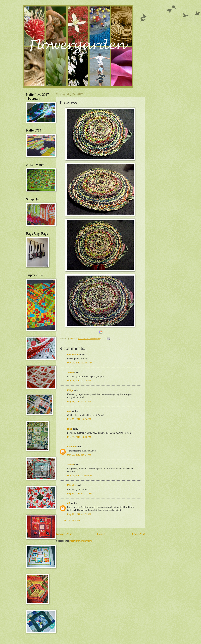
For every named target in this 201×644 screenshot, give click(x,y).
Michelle (71, 485)
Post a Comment (72, 520)
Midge (70, 390)
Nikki (70, 429)
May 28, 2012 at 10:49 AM (80, 476)
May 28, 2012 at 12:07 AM (80, 363)
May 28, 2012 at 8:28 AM (79, 437)
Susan (70, 372)
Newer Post (64, 534)
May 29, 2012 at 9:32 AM (79, 514)
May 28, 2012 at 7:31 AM (79, 401)
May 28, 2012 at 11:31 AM (80, 493)
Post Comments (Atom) (81, 541)
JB (69, 503)
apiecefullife (73, 355)
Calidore (72, 447)
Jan (69, 411)
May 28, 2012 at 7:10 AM (79, 381)
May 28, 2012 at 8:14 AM (79, 419)
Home (101, 534)
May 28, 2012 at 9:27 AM (79, 455)
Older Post (138, 534)
